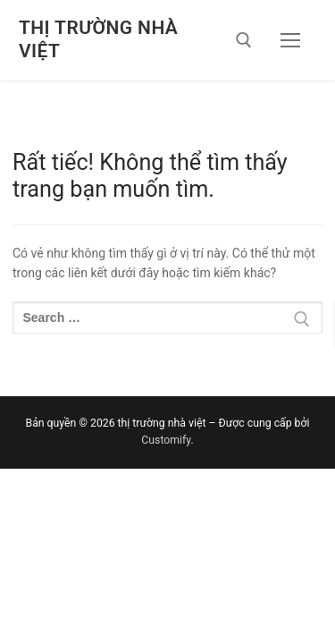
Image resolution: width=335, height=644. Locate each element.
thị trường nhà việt (98, 39)
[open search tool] (244, 40)
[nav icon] (290, 40)
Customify (166, 440)
